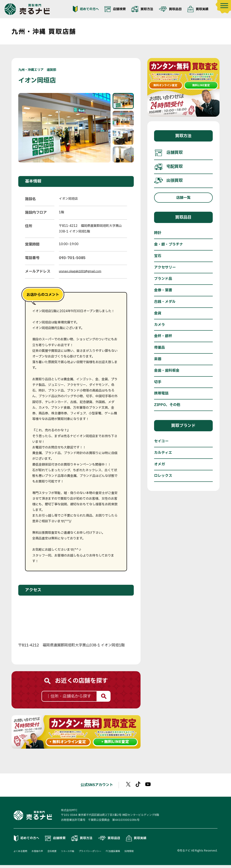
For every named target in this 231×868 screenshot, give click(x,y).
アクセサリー (165, 267)
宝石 (158, 256)
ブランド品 (163, 279)
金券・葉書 (163, 290)
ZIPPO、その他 (167, 405)
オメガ (159, 464)
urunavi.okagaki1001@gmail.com (84, 271)
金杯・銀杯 (163, 336)
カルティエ (163, 453)
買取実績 (198, 9)
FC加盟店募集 (128, 854)
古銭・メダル (165, 302)
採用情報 (147, 854)
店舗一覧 (183, 198)
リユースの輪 (76, 854)
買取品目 (170, 9)
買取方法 (142, 9)
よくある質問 (22, 854)
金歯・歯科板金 (167, 371)
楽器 (158, 359)
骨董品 (159, 348)
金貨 (158, 313)
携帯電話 (161, 393)
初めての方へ (86, 9)
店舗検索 (115, 9)
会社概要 (58, 854)
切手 (158, 382)
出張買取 (168, 181)
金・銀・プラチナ (169, 244)
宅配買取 (168, 167)
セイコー (161, 441)
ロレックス (163, 476)
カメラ (159, 325)
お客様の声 (41, 854)
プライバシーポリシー (102, 854)
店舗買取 (168, 153)
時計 (158, 233)
